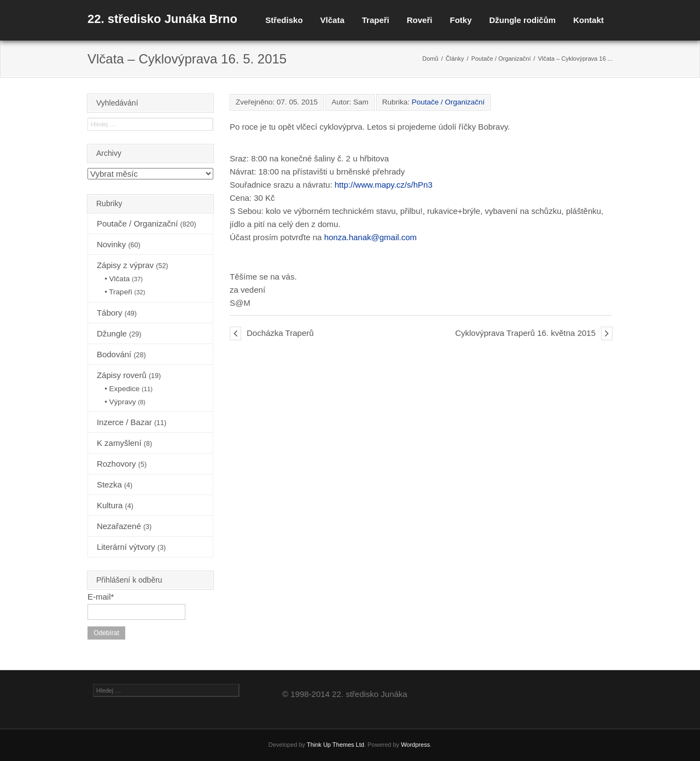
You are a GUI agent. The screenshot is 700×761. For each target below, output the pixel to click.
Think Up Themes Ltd (336, 745)
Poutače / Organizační (501, 59)
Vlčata (332, 20)
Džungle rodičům (522, 20)
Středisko (284, 20)
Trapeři (376, 20)
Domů (430, 59)
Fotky (460, 20)
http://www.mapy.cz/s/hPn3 (384, 185)
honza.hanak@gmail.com (371, 237)
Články (455, 59)
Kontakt (588, 20)
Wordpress (415, 745)
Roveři (420, 20)
